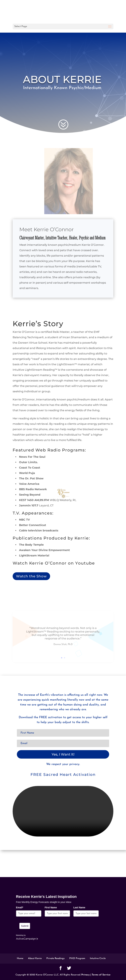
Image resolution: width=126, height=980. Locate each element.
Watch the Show (31, 576)
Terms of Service (101, 975)
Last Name (79, 907)
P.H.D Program (77, 958)
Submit (25, 926)
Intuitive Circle (98, 958)
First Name (51, 907)
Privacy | (86, 975)
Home (20, 958)
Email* (20, 907)
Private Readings (55, 958)
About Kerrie (35, 958)
